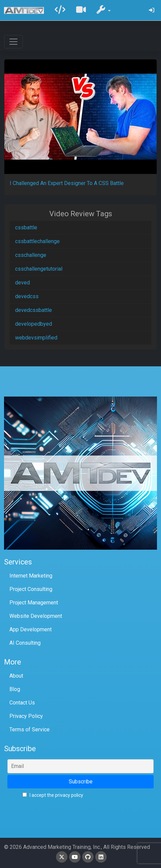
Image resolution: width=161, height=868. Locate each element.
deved (22, 283)
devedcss (27, 296)
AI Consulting (25, 643)
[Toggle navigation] (13, 42)
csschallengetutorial (39, 269)
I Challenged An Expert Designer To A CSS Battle (67, 183)
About (16, 676)
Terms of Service (30, 729)
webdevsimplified (36, 338)
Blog (15, 689)
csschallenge (31, 255)
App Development (31, 629)
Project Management (34, 603)
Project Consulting (31, 589)
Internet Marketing (31, 576)
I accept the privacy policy (53, 795)
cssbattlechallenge (37, 241)
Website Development (36, 616)
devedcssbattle (34, 310)
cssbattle (26, 227)
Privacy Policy (26, 716)
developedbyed (34, 324)
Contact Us (22, 703)
